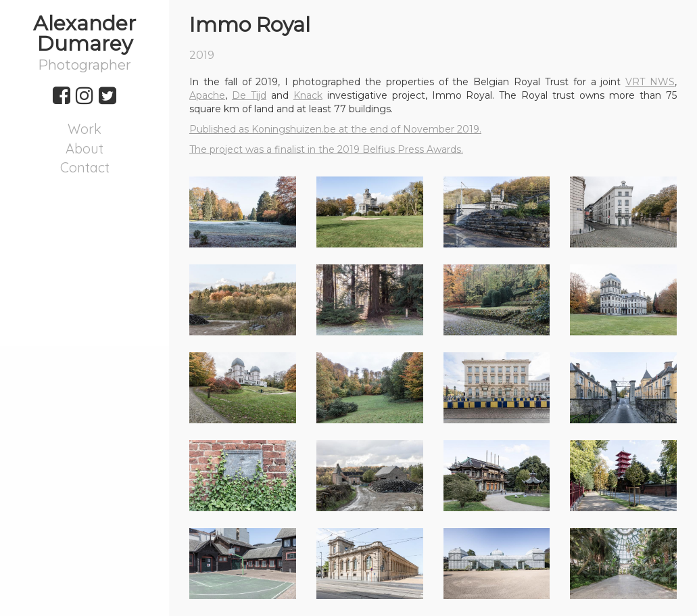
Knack (308, 95)
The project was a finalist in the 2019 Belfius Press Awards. (326, 149)
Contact (85, 167)
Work (85, 129)
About (85, 148)
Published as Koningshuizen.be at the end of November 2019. (335, 129)
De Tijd (249, 95)
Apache (207, 95)
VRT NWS (650, 82)
